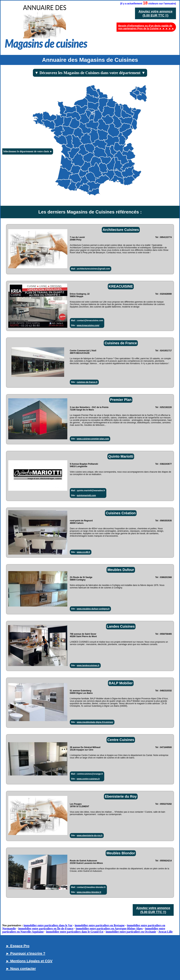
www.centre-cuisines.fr (88, 779)
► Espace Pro (18, 946)
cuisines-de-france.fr (87, 382)
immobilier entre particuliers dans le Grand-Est (75, 932)
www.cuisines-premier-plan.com (93, 439)
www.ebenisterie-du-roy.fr (90, 835)
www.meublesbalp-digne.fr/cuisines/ (95, 722)
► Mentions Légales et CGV (29, 961)
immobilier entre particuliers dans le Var (48, 925)
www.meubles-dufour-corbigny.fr (93, 609)
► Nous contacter (21, 969)
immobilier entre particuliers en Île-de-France (46, 929)
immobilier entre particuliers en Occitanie (131, 932)
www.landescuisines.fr (88, 665)
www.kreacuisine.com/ (88, 325)
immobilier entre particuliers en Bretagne (100, 925)
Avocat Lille (165, 932)
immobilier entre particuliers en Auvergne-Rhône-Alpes (109, 929)
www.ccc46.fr (83, 552)
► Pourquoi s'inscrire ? (26, 953)
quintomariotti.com (86, 495)
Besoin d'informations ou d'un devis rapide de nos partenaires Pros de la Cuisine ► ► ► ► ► (146, 27)
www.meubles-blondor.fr (89, 892)
